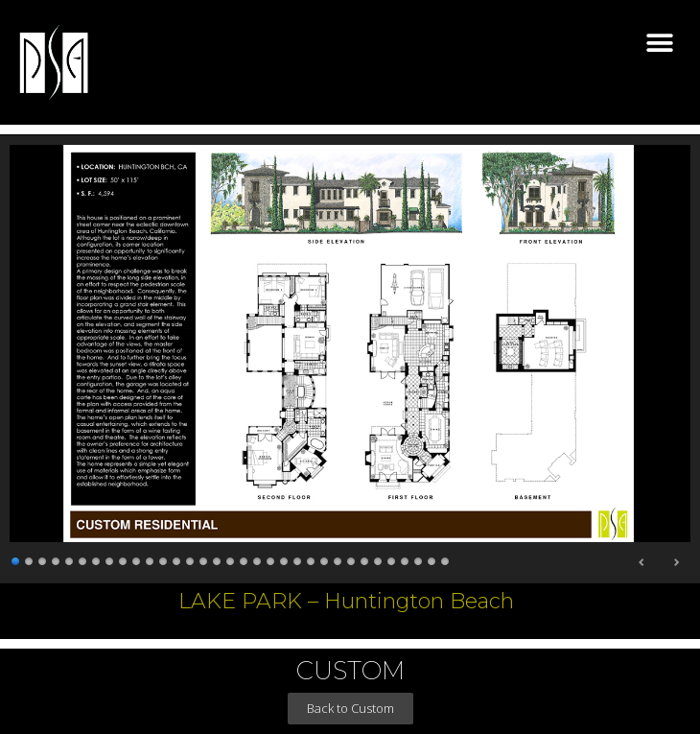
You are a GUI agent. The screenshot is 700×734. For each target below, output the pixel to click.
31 (419, 559)
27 (365, 559)
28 (379, 559)
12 (164, 559)
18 (245, 559)
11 (151, 559)
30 (406, 559)
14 (191, 559)
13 (177, 559)
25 (338, 559)
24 (325, 559)
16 (218, 559)
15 (204, 559)
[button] (659, 44)
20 (271, 559)
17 (231, 559)
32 (432, 559)
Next (676, 562)
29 (392, 559)
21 (285, 559)
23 (312, 559)
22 (298, 559)
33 (446, 559)
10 (137, 559)
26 (352, 559)
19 (258, 559)
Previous (642, 562)
